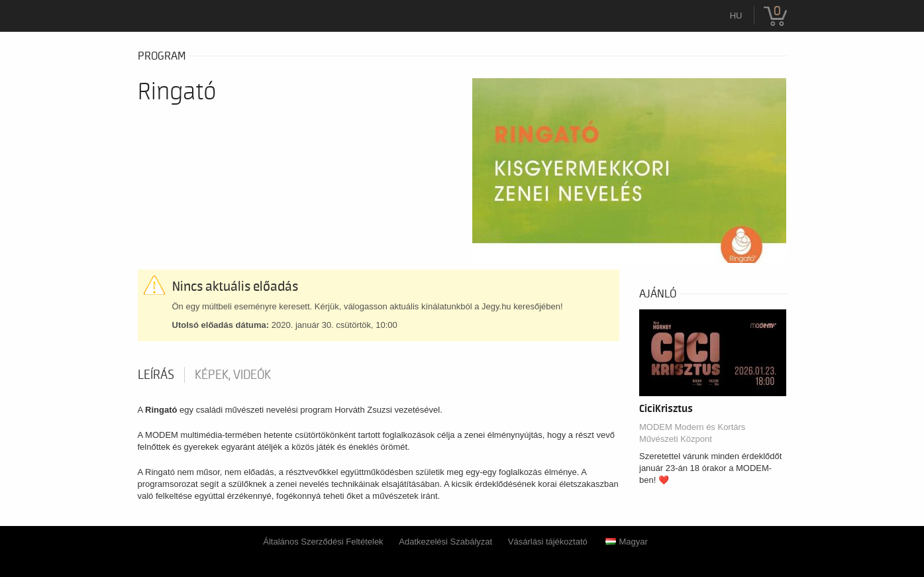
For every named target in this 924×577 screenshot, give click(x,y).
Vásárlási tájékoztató (548, 542)
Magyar (626, 542)
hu (736, 16)
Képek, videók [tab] (233, 375)
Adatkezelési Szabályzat (445, 542)
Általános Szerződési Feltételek (323, 542)
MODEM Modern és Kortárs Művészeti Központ (692, 433)
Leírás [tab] (156, 375)
